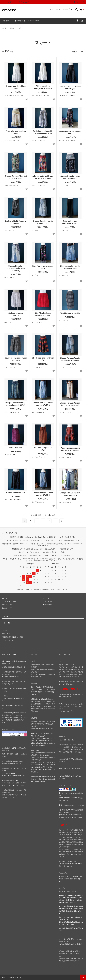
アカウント (79, 2)
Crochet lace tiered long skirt (16, 87)
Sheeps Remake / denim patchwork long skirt (70, 359)
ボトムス (12, 28)
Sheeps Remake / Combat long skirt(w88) (16, 177)
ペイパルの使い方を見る (66, 711)
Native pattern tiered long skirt (70, 132)
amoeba (9, 10)
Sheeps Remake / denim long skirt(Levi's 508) (70, 404)
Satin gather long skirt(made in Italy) (70, 222)
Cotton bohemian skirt (16, 493)
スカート (21, 28)
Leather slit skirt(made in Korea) (16, 222)
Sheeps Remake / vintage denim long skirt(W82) (16, 404)
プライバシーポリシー (10, 640)
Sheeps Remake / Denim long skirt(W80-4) (43, 494)
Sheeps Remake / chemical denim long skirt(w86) (16, 268)
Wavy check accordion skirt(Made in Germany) (70, 449)
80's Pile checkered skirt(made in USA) (43, 314)
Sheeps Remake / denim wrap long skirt (43, 222)
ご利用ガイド (7, 21)
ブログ (5, 630)
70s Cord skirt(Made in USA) (43, 449)
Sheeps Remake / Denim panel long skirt (70, 494)
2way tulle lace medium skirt (16, 132)
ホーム (4, 28)
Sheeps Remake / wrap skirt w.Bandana (70, 177)
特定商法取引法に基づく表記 (12, 637)
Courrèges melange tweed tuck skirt (16, 359)
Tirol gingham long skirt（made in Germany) (43, 132)
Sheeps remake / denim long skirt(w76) (70, 267)
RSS (4, 634)
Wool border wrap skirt (70, 313)
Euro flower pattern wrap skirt (43, 267)
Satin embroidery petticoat (16, 314)
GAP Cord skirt (16, 448)
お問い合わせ (20, 21)
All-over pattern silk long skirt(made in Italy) (43, 177)
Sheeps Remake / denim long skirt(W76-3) (43, 404)
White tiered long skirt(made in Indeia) (43, 87)
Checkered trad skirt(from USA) (43, 359)
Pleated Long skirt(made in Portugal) (70, 87)
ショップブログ (34, 21)
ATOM (9, 634)
